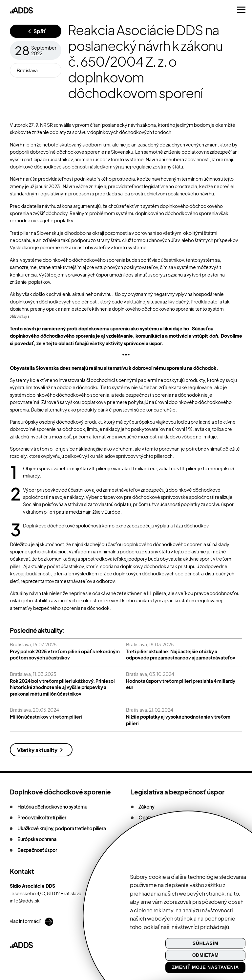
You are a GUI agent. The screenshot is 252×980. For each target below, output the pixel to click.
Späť (40, 31)
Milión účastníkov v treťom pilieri (46, 717)
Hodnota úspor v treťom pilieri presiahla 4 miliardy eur (181, 684)
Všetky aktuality (37, 750)
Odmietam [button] (206, 955)
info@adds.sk (25, 901)
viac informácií (31, 922)
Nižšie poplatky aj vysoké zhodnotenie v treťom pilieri (178, 720)
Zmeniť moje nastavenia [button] (205, 967)
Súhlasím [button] (206, 943)
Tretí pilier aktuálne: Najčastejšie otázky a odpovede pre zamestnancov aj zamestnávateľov (181, 655)
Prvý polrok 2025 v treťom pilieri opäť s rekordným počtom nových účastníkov (65, 655)
